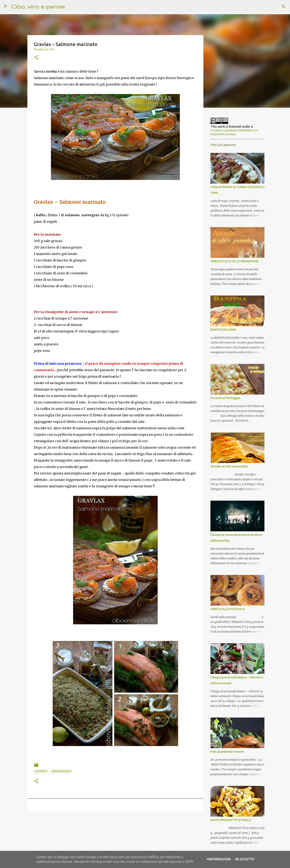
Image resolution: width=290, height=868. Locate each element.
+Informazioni (219, 859)
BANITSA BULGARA (221, 332)
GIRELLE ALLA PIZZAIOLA (225, 612)
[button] (36, 57)
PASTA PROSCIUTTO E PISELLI (228, 823)
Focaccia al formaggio (223, 401)
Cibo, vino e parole (38, 6)
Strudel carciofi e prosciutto (227, 469)
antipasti (41, 771)
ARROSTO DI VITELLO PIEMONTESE (232, 264)
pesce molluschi (61, 771)
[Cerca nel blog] (266, 6)
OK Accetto (245, 859)
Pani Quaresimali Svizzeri (225, 754)
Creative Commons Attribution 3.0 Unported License (235, 133)
